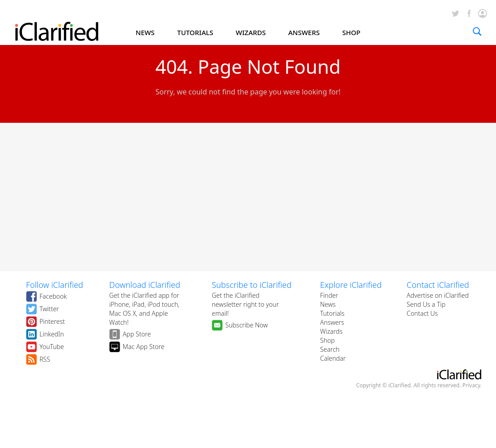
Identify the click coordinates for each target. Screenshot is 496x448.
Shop (328, 340)
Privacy (471, 385)
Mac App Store (144, 347)
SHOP (351, 32)
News (328, 304)
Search (330, 349)
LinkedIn (52, 334)
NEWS (145, 32)
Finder (329, 295)
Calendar (333, 358)
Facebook (53, 296)
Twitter (49, 309)
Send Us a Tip (426, 304)
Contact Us (422, 313)
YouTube (52, 347)
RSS (45, 359)
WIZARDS (251, 32)
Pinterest (52, 321)
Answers (332, 322)
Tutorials (332, 313)
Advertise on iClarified (438, 295)
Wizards (331, 331)
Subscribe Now (247, 325)
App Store (137, 334)
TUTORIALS (195, 32)
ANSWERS (304, 32)
